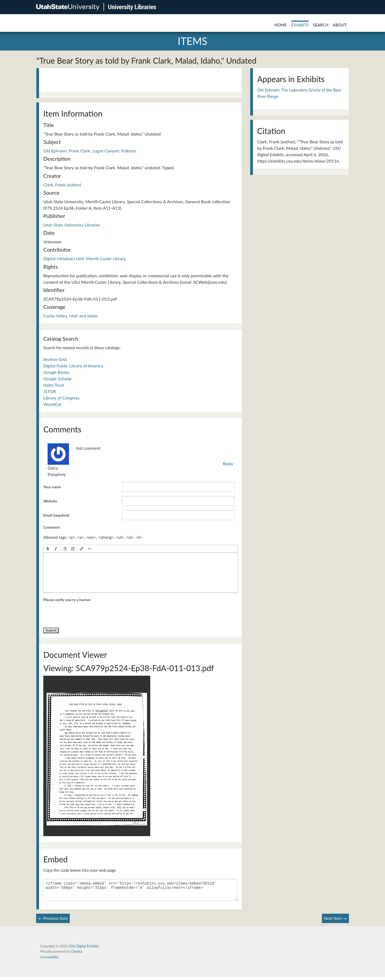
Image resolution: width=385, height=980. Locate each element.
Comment (51, 527)
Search (321, 25)
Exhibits (300, 25)
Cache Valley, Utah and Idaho (70, 316)
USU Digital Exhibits (84, 949)
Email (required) (56, 515)
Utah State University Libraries (72, 225)
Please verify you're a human (67, 600)
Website (50, 501)
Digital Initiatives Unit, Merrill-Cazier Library (84, 258)
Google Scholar (57, 378)
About (340, 25)
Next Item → (335, 921)
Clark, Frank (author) (62, 185)
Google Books (56, 372)
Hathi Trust (54, 385)
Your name (52, 487)
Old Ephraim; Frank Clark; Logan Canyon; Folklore (90, 151)
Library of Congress (61, 398)
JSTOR (50, 391)
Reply (228, 464)
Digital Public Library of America (73, 366)
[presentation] (48, 549)
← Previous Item (53, 921)
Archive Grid (55, 359)
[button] (48, 549)
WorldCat (52, 404)
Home (281, 25)
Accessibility (50, 960)
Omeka (76, 955)
